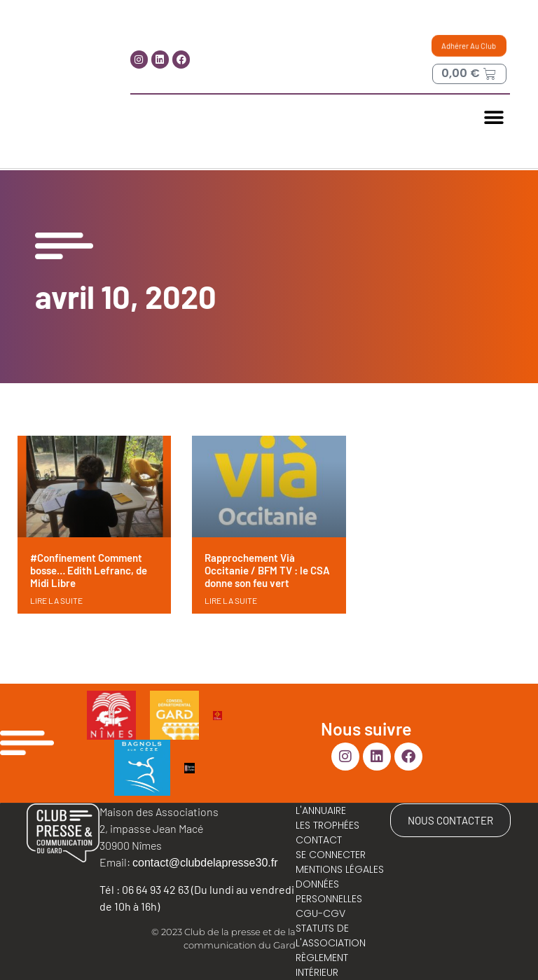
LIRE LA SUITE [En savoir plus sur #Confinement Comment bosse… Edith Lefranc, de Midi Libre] (56, 600)
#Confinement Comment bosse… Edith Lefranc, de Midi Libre (89, 570)
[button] (494, 119)
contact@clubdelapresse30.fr (205, 863)
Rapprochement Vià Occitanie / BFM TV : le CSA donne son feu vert (267, 570)
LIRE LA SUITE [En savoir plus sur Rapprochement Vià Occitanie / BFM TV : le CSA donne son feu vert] (231, 600)
